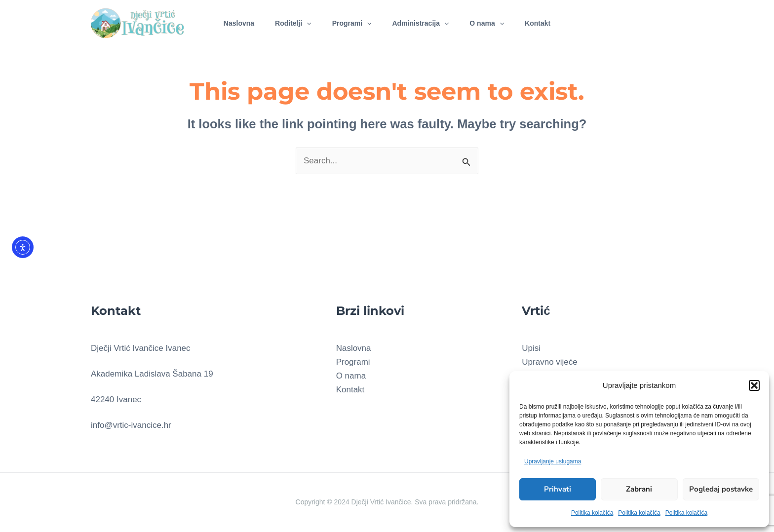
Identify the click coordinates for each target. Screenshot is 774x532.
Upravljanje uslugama (553, 461)
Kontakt (545, 22)
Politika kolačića (592, 513)
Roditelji (289, 22)
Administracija (422, 22)
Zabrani (639, 489)
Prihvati (558, 489)
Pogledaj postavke (721, 489)
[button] (754, 385)
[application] (302, 22)
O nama (491, 22)
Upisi (531, 348)
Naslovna (232, 22)
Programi (350, 22)
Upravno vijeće (549, 362)
